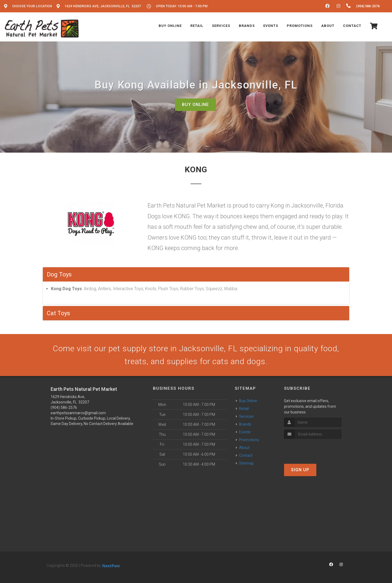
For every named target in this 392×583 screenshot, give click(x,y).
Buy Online (195, 105)
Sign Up (300, 470)
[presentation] (313, 449)
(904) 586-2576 (64, 408)
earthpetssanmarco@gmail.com (78, 413)
